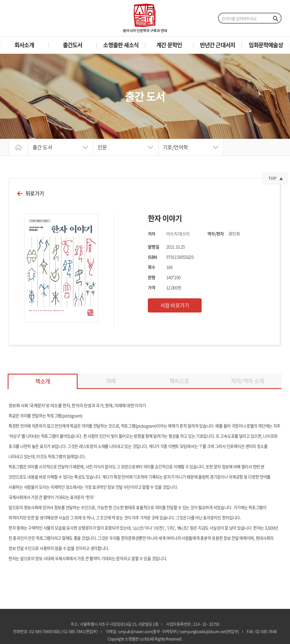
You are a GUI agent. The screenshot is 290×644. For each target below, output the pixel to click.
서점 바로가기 (175, 305)
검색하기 (275, 18)
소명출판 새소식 (121, 45)
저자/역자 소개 (247, 381)
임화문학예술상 (266, 45)
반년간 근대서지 (218, 45)
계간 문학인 (169, 45)
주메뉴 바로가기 (0, 0)
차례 (111, 381)
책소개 (42, 381)
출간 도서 (42, 147)
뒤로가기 (35, 194)
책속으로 (179, 381)
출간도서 (73, 45)
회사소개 (24, 45)
